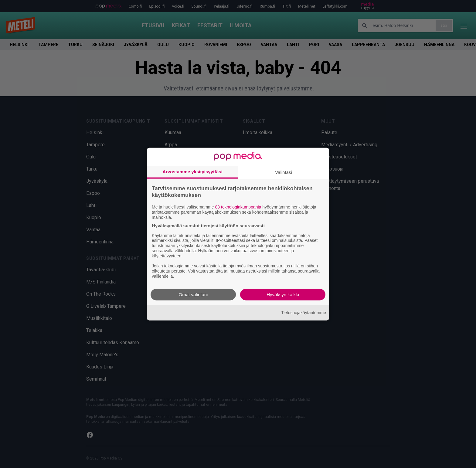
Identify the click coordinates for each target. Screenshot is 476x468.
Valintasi (284, 172)
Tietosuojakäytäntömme (304, 313)
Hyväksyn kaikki (283, 294)
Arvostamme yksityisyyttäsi (192, 172)
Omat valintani (193, 294)
